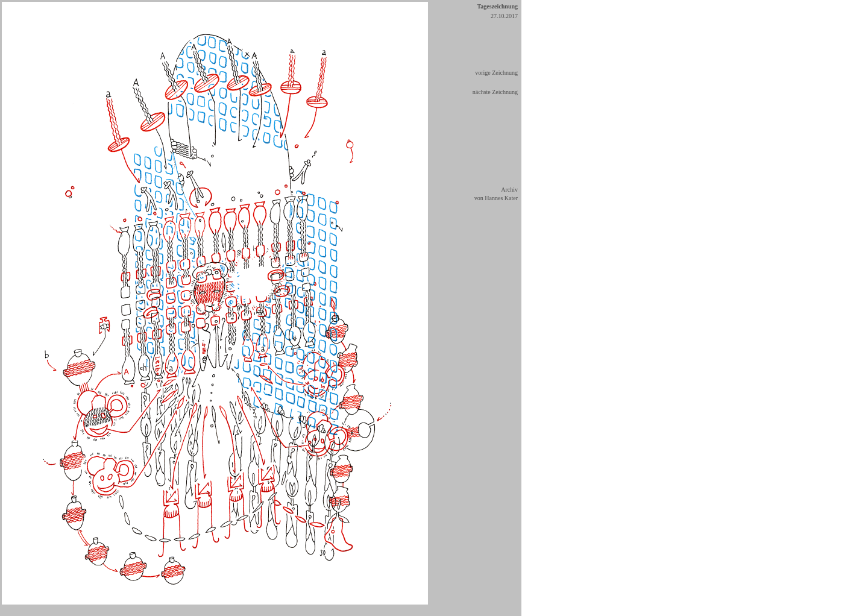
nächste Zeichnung (495, 92)
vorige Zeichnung (496, 73)
